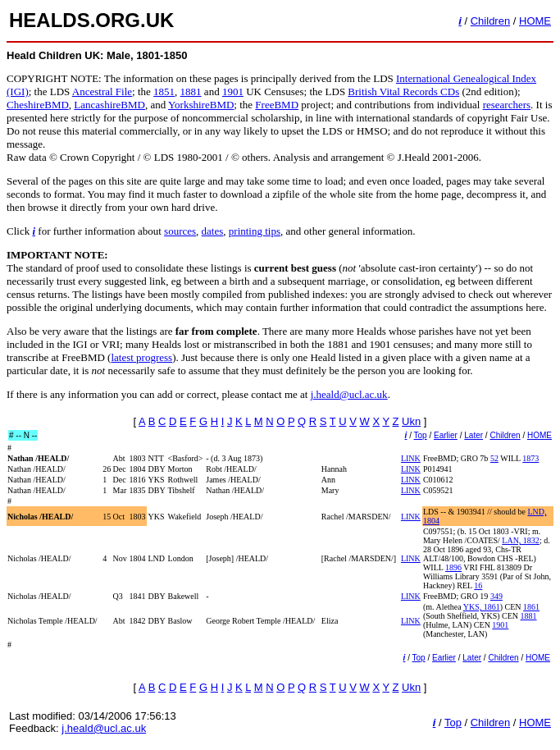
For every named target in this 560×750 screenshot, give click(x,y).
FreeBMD (277, 105)
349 (496, 596)
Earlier (446, 435)
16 (478, 585)
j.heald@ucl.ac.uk (349, 394)
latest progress (141, 357)
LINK (411, 458)
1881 (191, 91)
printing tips (255, 231)
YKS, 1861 (482, 607)
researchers (507, 105)
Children (490, 21)
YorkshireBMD (201, 105)
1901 (233, 91)
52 (494, 458)
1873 (530, 458)
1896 (453, 567)
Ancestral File (102, 91)
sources (180, 231)
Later (473, 435)
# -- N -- (23, 435)
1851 (164, 91)
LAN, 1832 (521, 540)
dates (213, 231)
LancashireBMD (109, 105)
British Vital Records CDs (403, 91)
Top (421, 435)
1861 (531, 607)
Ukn (411, 421)
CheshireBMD (38, 105)
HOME (535, 21)
